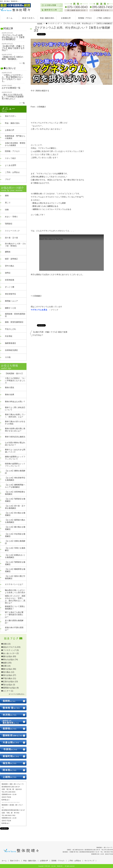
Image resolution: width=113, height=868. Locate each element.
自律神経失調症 (11, 350)
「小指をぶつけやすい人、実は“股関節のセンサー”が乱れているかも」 (12, 78)
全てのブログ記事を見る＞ (17, 694)
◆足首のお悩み (8, 682)
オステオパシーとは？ (14, 584)
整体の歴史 (10, 388)
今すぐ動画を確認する (41, 91)
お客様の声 (66, 18)
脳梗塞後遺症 (10, 343)
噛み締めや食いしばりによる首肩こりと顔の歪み (15, 591)
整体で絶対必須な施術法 (15, 437)
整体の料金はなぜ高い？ (15, 402)
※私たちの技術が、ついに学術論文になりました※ (15, 380)
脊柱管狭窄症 (10, 294)
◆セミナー (6, 691)
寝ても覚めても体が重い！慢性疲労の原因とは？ (14, 615)
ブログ (8, 179)
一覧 (23, 63)
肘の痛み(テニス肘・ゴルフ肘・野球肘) (15, 245)
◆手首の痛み (7, 678)
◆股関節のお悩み (9, 688)
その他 (8, 357)
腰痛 (7, 196)
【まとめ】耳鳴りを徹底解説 (15, 549)
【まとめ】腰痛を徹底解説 (15, 472)
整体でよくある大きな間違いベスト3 (15, 451)
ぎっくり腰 (10, 287)
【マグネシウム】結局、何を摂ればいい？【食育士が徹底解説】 (13, 37)
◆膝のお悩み (7, 669)
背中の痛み (10, 266)
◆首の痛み (6, 672)
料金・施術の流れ (47, 18)
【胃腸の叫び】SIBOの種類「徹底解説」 (12, 58)
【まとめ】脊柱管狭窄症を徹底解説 (15, 479)
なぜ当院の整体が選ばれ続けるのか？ (15, 444)
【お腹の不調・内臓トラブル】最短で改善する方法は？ (13, 48)
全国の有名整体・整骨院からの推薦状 (15, 144)
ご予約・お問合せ (104, 18)
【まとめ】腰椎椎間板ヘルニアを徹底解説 (15, 486)
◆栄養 (4, 666)
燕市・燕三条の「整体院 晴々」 (56, 866)
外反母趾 (9, 336)
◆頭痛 (4, 644)
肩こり (8, 203)
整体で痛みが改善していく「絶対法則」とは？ (15, 416)
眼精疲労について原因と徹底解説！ (15, 608)
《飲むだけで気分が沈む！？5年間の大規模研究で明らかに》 (13, 97)
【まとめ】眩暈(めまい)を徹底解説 (15, 556)
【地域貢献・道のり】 (14, 373)
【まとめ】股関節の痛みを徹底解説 (15, 521)
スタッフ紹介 (10, 158)
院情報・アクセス (85, 18)
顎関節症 (9, 224)
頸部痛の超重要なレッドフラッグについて (15, 465)
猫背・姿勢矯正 (11, 259)
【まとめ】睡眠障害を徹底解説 (15, 570)
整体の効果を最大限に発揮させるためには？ (15, 430)
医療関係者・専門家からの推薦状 (15, 137)
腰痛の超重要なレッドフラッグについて (15, 458)
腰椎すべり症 (10, 308)
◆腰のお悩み (7, 656)
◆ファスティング (53, 23)
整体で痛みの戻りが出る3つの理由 (15, 423)
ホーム (9, 18)
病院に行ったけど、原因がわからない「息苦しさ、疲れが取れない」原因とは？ (15, 599)
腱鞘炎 (8, 252)
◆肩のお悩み (7, 675)
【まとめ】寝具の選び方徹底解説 (15, 577)
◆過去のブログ (8, 647)
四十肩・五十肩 (11, 238)
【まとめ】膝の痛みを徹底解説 (15, 528)
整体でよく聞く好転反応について (15, 409)
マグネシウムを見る (39, 310)
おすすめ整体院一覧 (11, 88)
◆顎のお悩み (7, 685)
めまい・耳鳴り (11, 217)
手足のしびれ (10, 329)
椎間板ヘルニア (11, 301)
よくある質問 (10, 165)
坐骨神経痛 (10, 280)
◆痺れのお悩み (8, 660)
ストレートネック (12, 231)
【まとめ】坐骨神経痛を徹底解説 (15, 493)
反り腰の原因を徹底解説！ (14, 622)
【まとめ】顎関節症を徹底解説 (15, 500)
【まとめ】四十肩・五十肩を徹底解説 (15, 507)
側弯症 (8, 273)
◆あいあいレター (9, 653)
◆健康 (4, 663)
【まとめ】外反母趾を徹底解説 (15, 535)
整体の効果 (10, 395)
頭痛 (7, 210)
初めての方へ (28, 18)
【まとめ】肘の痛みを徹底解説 (15, 514)
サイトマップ (89, 861)
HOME (40, 23)
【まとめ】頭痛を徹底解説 (15, 542)
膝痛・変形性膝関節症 (14, 322)
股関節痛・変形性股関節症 (15, 315)
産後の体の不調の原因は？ (14, 629)
